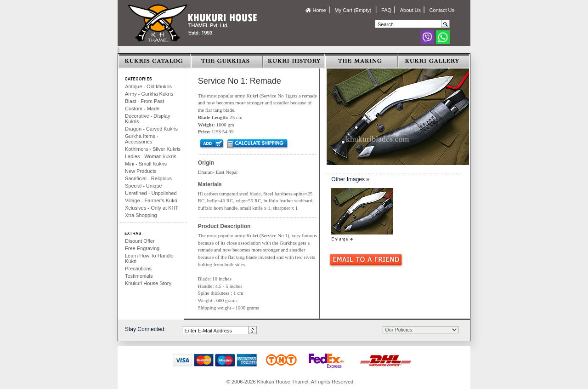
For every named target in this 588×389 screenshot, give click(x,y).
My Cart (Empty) (353, 10)
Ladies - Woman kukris (151, 156)
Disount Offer (140, 241)
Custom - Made (142, 109)
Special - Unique (144, 186)
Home (316, 10)
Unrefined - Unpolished (151, 193)
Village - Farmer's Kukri (151, 200)
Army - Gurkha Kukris (149, 94)
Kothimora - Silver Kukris (153, 149)
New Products (141, 171)
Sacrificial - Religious (148, 178)
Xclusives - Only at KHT (152, 208)
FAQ (386, 10)
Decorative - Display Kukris (147, 119)
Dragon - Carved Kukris (151, 129)
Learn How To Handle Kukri (149, 258)
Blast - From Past (144, 101)
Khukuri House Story (148, 283)
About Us (410, 10)
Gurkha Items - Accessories (142, 139)
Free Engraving (142, 248)
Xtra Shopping (141, 215)
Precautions (138, 269)
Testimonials (139, 276)
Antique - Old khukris (148, 86)
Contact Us (442, 10)
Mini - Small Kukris (146, 164)
